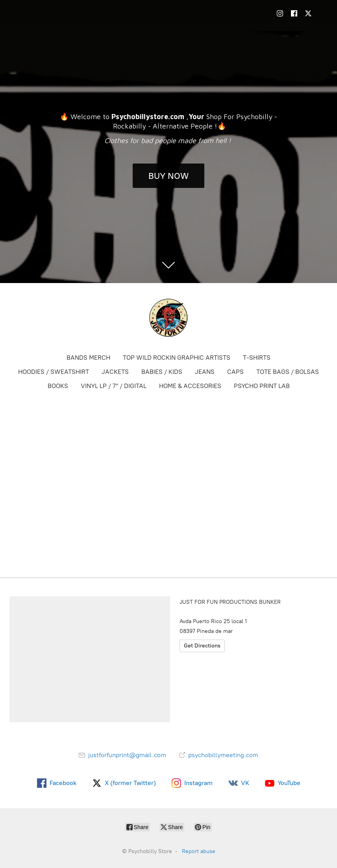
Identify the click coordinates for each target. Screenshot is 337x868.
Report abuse (199, 851)
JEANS (205, 372)
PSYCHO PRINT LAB (262, 386)
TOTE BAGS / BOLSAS (288, 372)
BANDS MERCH (88, 358)
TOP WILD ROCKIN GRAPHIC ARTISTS (177, 358)
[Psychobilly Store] (168, 318)
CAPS (235, 372)
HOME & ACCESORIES (190, 386)
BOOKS (58, 386)
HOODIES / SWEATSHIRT (54, 372)
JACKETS (115, 372)
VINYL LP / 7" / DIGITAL (114, 386)
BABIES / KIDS (162, 372)
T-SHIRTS (257, 358)
